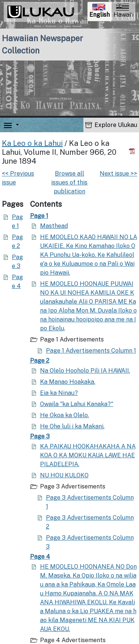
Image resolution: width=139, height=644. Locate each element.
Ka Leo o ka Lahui (32, 143)
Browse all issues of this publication (69, 182)
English (100, 12)
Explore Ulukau (111, 125)
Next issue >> (118, 174)
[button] (16, 125)
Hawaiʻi (123, 11)
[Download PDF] (133, 151)
